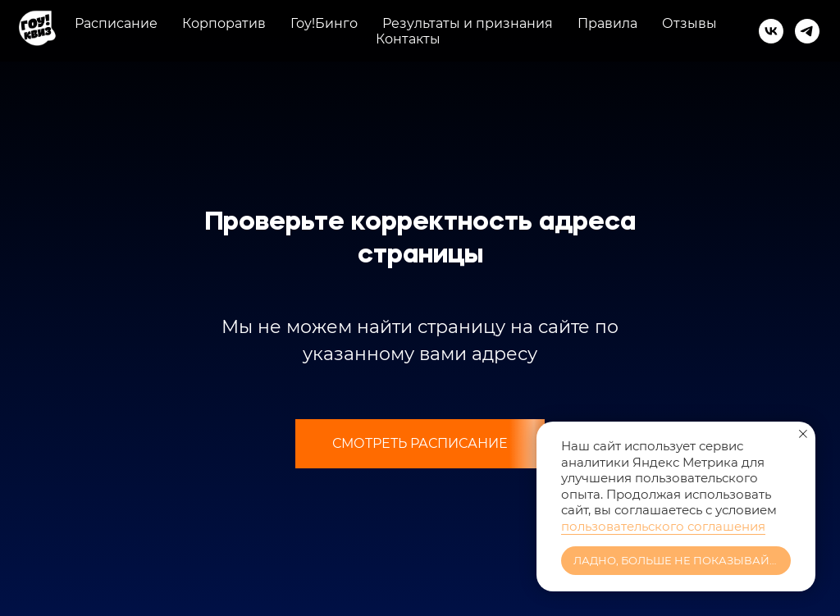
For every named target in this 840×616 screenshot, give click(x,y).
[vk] (771, 31)
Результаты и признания (468, 23)
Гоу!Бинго (324, 23)
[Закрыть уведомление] (803, 434)
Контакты (408, 39)
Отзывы (689, 23)
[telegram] (807, 31)
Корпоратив (224, 23)
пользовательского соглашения (663, 526)
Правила (607, 23)
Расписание (116, 23)
